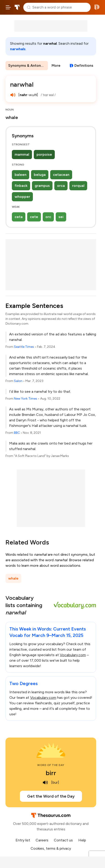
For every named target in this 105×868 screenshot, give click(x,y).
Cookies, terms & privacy (51, 848)
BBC (17, 433)
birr (51, 773)
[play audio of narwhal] (13, 95)
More (56, 65)
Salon (18, 381)
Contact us (63, 840)
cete (34, 217)
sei (61, 217)
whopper (22, 197)
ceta (19, 217)
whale (13, 578)
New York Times (26, 399)
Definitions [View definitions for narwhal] (84, 65)
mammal (22, 154)
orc (48, 217)
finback (21, 186)
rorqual (78, 186)
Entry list (23, 840)
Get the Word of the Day (51, 796)
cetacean (61, 175)
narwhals (18, 49)
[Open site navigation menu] (8, 7)
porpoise (44, 154)
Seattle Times (24, 347)
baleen (21, 175)
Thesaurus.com (17, 7)
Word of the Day (51, 765)
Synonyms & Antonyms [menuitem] (28, 65)
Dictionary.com (97, 7)
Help (82, 840)
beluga (40, 175)
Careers (42, 840)
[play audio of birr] (45, 782)
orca (61, 186)
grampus (42, 186)
